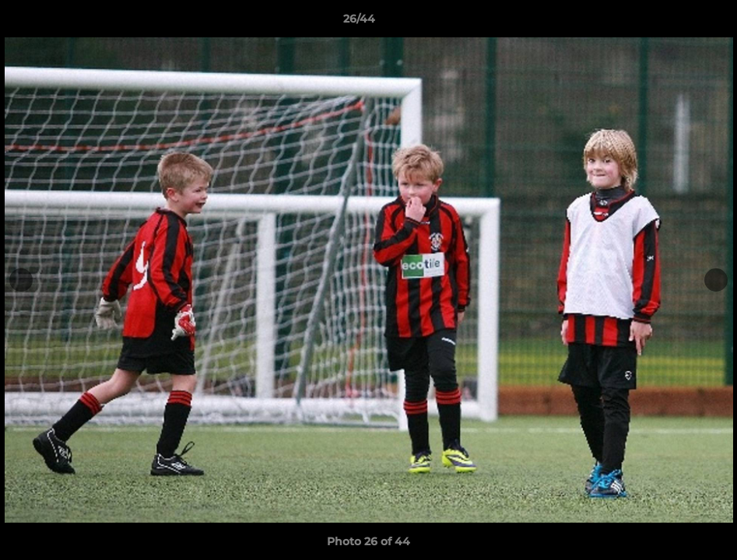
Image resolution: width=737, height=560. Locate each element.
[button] (672, 23)
